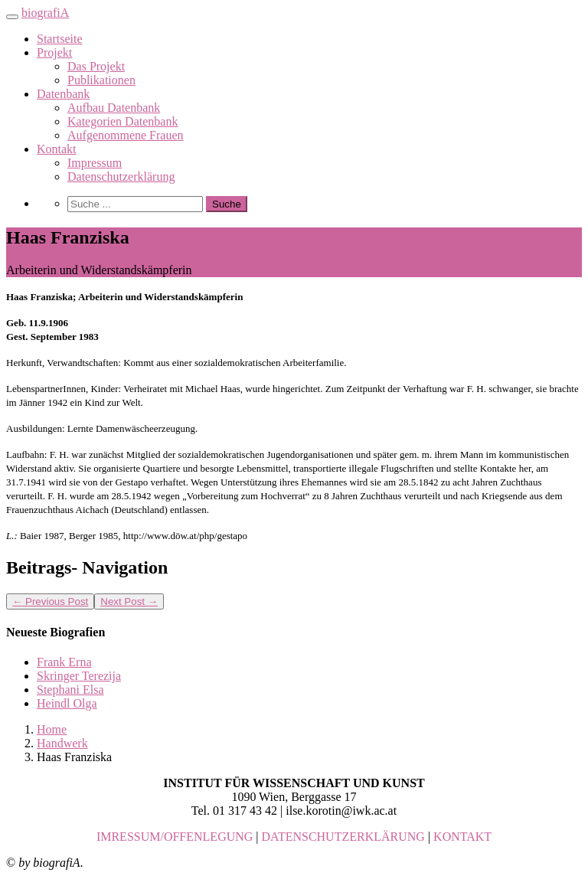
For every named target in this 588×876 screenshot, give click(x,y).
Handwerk (62, 743)
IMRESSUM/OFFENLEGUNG (175, 837)
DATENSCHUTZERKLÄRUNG (343, 837)
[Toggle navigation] (12, 17)
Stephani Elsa (70, 690)
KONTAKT (462, 837)
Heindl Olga (67, 703)
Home (52, 729)
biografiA (45, 13)
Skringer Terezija (79, 676)
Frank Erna (64, 662)
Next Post (129, 601)
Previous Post (50, 601)
